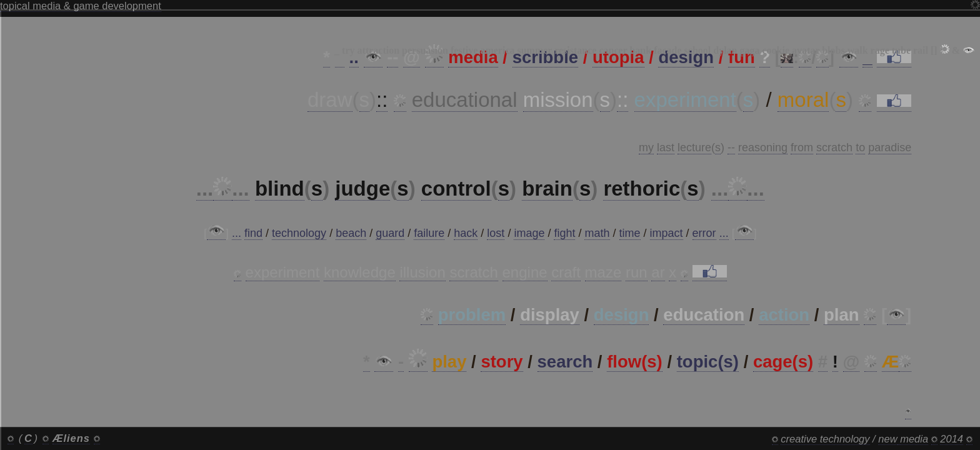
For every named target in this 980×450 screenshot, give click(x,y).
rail (921, 50)
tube (901, 50)
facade (667, 50)
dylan (725, 50)
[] (934, 50)
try (348, 50)
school (698, 50)
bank (640, 50)
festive (464, 50)
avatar (806, 50)
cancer (613, 50)
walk (858, 50)
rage (880, 50)
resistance (575, 50)
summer (534, 50)
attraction (379, 50)
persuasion (425, 50)
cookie (776, 50)
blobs (833, 50)
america (497, 50)
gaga (750, 50)
